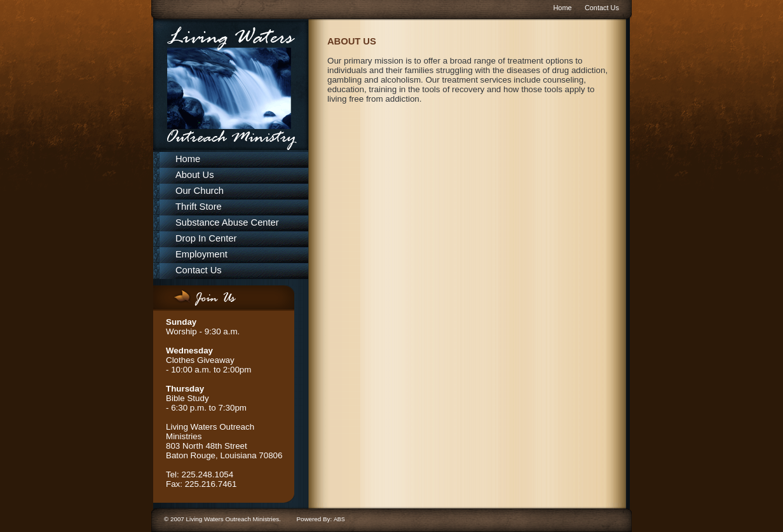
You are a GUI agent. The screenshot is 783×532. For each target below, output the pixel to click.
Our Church (200, 191)
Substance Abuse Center (227, 222)
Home (562, 8)
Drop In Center (206, 238)
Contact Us (602, 8)
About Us (194, 175)
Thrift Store (199, 207)
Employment (201, 254)
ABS (339, 519)
